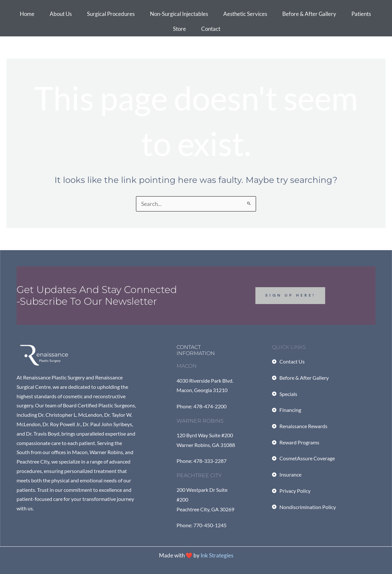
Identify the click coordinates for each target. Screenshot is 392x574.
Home (27, 14)
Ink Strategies (217, 555)
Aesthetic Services (245, 14)
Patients (361, 14)
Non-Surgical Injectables (179, 14)
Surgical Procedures (111, 14)
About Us (61, 14)
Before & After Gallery (309, 14)
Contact (211, 29)
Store (179, 29)
